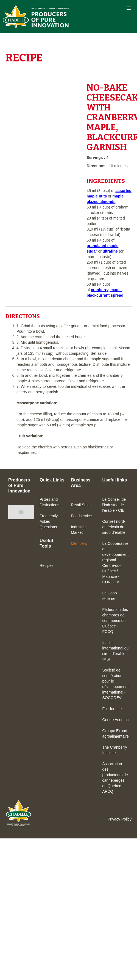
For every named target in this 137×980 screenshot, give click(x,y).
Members (79, 543)
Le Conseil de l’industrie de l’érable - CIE (114, 505)
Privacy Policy (120, 819)
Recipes (47, 565)
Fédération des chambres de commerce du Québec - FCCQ (115, 621)
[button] (129, 8)
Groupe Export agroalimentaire (116, 733)
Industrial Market (79, 530)
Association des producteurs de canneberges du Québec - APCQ (115, 778)
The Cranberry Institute (115, 750)
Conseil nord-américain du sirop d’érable (114, 527)
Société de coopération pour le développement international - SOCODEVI (116, 684)
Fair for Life (112, 709)
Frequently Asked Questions (49, 521)
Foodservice (81, 516)
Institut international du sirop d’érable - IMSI (116, 651)
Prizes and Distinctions (49, 502)
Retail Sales (81, 505)
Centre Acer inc (116, 720)
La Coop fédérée (110, 596)
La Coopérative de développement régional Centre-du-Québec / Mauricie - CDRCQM (116, 563)
